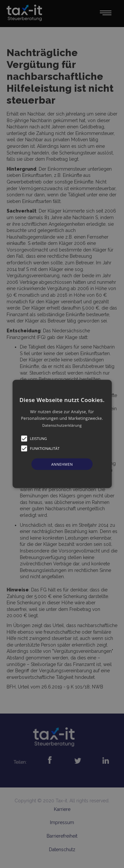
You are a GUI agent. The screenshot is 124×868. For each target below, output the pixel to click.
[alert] (62, 434)
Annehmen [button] (62, 464)
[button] (62, 434)
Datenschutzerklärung (62, 425)
